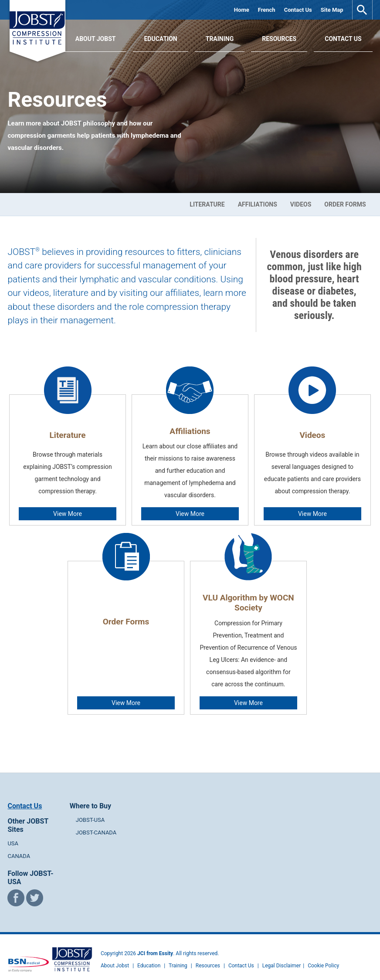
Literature (207, 204)
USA (13, 835)
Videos (301, 204)
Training (220, 39)
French (267, 10)
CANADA (19, 847)
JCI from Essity (155, 945)
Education (160, 39)
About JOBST (96, 39)
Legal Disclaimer (282, 957)
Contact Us (298, 10)
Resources (279, 39)
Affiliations (258, 204)
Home (242, 10)
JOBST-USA (90, 811)
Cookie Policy (323, 957)
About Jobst (115, 957)
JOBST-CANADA (96, 824)
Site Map (332, 10)
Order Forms (345, 204)
